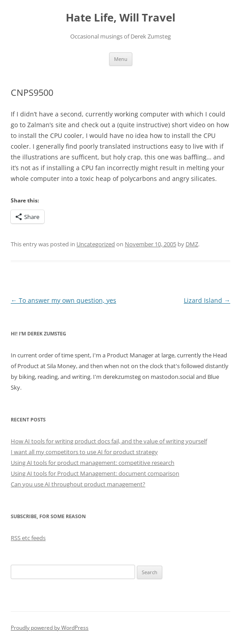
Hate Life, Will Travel (120, 18)
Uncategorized (96, 244)
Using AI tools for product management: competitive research (93, 463)
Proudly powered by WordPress (50, 628)
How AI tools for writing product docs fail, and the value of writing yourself (109, 441)
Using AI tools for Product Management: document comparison (95, 473)
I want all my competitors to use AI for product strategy (84, 452)
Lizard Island (207, 300)
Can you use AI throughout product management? (78, 484)
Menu (121, 59)
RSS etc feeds (28, 538)
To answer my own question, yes (63, 300)
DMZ (192, 244)
